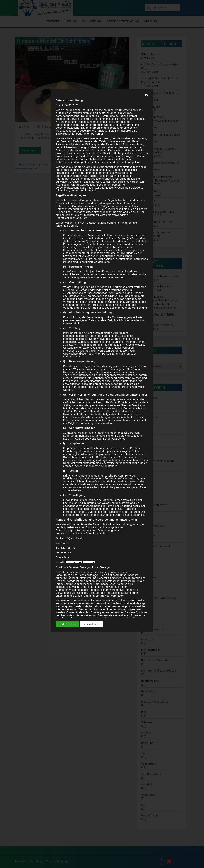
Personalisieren (92, 624)
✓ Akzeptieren (67, 624)
